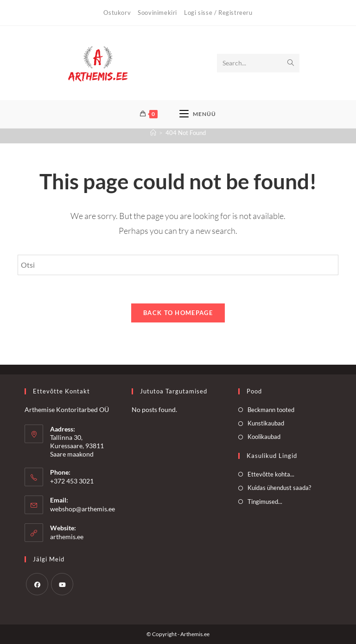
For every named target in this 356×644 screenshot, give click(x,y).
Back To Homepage (178, 313)
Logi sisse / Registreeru (218, 13)
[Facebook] (37, 584)
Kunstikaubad (266, 423)
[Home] (153, 133)
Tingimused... (265, 502)
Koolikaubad (264, 437)
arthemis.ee (67, 537)
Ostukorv (117, 13)
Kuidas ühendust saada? (279, 488)
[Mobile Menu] (198, 114)
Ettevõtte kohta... (271, 474)
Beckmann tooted (271, 410)
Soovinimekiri (157, 13)
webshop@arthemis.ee (83, 509)
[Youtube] (62, 584)
